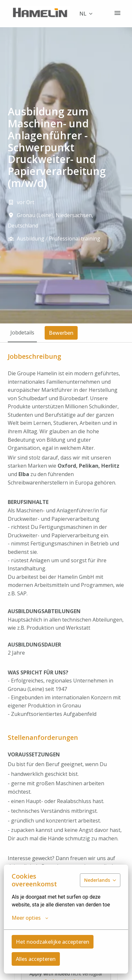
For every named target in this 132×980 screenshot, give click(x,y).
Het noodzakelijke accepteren (53, 942)
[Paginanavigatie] (117, 13)
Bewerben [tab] (61, 333)
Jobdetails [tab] (22, 332)
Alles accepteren (36, 959)
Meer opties (30, 918)
